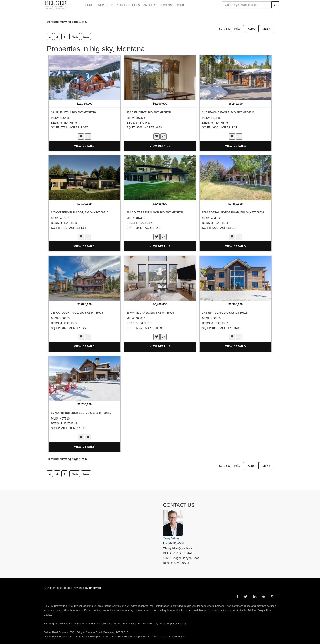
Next (75, 37)
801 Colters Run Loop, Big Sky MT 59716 (155, 212)
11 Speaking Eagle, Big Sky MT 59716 (228, 112)
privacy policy (178, 623)
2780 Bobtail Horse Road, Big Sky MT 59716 (233, 212)
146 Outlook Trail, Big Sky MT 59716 (77, 313)
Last (86, 37)
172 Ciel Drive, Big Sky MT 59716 (149, 112)
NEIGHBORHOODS (128, 5)
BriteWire (95, 588)
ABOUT (180, 5)
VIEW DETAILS (84, 146)
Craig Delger (171, 538)
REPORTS (166, 5)
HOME (89, 5)
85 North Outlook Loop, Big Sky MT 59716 (81, 413)
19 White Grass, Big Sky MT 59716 (150, 313)
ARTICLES (150, 5)
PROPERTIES (105, 5)
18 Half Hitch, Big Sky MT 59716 (73, 112)
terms (93, 623)
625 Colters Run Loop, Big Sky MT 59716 (80, 212)
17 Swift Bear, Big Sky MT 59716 (225, 313)
